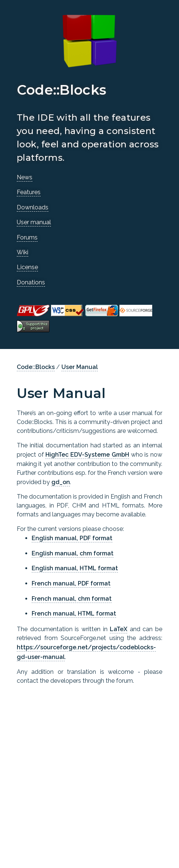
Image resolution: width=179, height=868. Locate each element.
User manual (34, 222)
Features (29, 192)
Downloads (33, 207)
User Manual (80, 367)
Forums (27, 237)
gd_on (61, 482)
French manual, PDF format (71, 583)
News (25, 177)
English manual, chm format (73, 553)
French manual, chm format (72, 599)
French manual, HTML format (74, 614)
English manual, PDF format (72, 538)
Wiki (23, 252)
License (27, 267)
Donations (31, 282)
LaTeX (119, 629)
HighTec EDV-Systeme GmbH (87, 455)
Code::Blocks (36, 367)
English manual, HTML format (75, 568)
